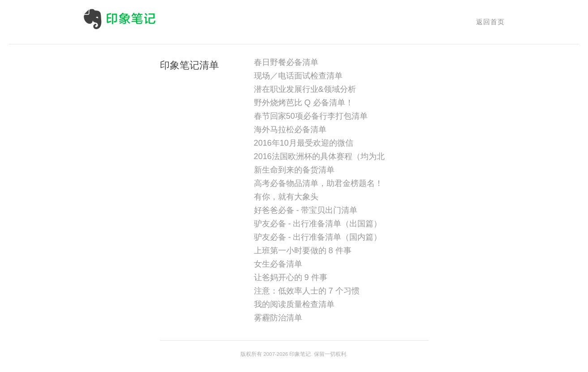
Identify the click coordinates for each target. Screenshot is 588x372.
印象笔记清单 (189, 65)
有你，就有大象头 (286, 197)
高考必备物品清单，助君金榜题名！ (318, 183)
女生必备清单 (278, 264)
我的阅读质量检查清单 (294, 304)
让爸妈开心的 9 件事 (291, 277)
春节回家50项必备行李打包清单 (311, 116)
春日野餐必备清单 (286, 62)
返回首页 (490, 22)
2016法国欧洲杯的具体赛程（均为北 (319, 156)
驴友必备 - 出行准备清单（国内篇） (318, 237)
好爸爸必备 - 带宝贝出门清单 (306, 210)
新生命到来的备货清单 (294, 170)
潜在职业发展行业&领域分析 (305, 89)
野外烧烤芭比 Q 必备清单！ (304, 103)
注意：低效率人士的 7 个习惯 (307, 291)
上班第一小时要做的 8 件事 (303, 251)
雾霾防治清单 (278, 318)
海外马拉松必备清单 (290, 130)
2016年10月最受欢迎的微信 (304, 143)
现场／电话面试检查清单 (298, 76)
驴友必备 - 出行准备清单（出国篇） (318, 224)
